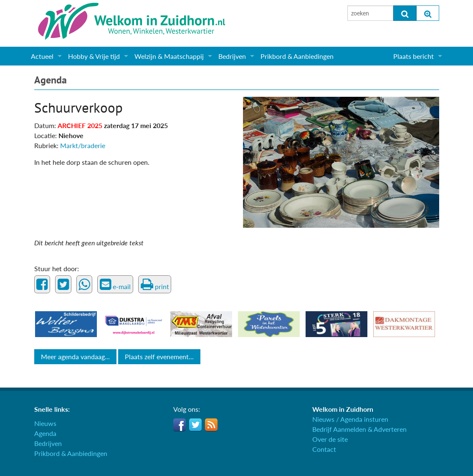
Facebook (180, 425)
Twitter (195, 425)
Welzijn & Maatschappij (169, 56)
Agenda (51, 80)
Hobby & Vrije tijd (94, 56)
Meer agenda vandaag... (75, 356)
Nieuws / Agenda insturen (350, 419)
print (155, 285)
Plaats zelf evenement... (159, 356)
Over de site (330, 439)
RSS (211, 425)
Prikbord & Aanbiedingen (297, 56)
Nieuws (45, 423)
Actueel (42, 56)
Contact (324, 449)
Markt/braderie (83, 145)
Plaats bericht (414, 56)
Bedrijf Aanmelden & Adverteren (359, 429)
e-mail (115, 285)
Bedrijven (232, 56)
